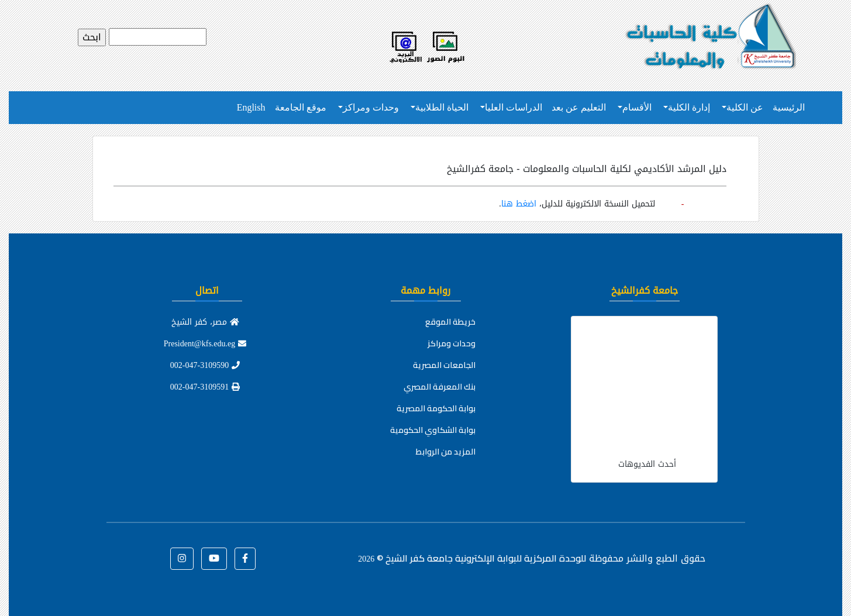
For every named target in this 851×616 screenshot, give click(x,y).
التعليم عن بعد (579, 107)
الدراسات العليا (514, 107)
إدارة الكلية (689, 107)
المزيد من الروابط (446, 452)
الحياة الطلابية (442, 107)
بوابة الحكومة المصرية (436, 408)
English (251, 107)
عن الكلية (745, 107)
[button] (245, 559)
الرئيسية (789, 107)
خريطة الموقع (450, 322)
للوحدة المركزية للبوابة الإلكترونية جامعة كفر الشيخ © (472, 558)
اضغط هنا (519, 204)
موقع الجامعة (301, 107)
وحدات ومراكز (371, 107)
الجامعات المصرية (444, 365)
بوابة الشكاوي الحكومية (433, 430)
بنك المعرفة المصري (440, 387)
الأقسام (637, 107)
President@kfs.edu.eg (205, 344)
